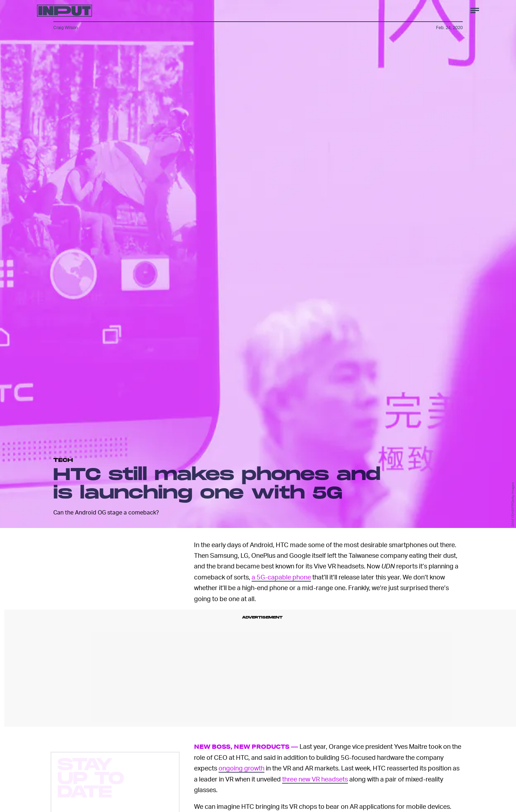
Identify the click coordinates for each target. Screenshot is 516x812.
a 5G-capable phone (281, 577)
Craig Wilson (66, 28)
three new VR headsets (315, 779)
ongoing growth (241, 768)
